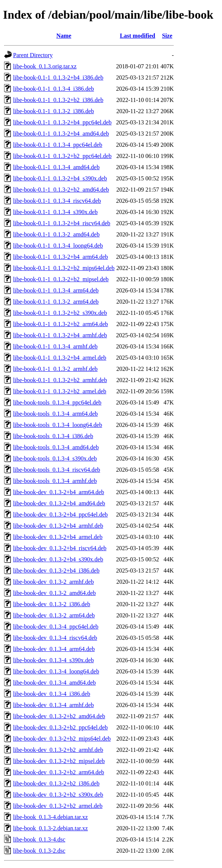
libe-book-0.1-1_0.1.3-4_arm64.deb (56, 290)
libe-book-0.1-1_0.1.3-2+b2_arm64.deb (60, 324)
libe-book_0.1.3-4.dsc (39, 839)
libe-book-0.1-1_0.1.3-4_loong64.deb (58, 246)
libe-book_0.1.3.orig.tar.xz (45, 66)
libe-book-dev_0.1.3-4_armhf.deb (53, 705)
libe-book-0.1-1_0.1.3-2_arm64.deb (56, 302)
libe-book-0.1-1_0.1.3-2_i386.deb (54, 111)
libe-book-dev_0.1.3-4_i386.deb (52, 694)
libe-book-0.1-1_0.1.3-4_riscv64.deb (57, 201)
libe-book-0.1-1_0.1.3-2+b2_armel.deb (60, 391)
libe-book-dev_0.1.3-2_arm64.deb (54, 615)
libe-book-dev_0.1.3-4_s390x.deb (53, 660)
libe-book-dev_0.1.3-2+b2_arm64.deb (59, 772)
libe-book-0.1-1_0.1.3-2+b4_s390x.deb (60, 178)
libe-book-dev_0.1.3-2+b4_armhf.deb (58, 526)
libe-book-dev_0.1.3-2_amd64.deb (54, 593)
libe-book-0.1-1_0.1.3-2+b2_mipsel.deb (61, 279)
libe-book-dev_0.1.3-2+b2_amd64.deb (59, 716)
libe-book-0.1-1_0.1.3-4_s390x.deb (55, 212)
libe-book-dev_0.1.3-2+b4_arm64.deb (59, 492)
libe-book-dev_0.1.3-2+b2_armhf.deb (58, 750)
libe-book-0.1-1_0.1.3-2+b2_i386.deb (58, 100)
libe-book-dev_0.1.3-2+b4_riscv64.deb (60, 548)
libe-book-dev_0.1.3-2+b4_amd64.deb (59, 503)
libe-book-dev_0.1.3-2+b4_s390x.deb (58, 559)
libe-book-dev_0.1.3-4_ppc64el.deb (56, 627)
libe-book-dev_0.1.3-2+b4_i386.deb (56, 571)
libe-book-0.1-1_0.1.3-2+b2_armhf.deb (60, 380)
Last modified (137, 36)
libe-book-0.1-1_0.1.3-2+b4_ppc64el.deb (62, 122)
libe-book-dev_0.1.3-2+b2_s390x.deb (58, 795)
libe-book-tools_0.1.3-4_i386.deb (53, 436)
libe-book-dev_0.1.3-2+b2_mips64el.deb (62, 739)
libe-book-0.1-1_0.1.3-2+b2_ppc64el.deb (62, 156)
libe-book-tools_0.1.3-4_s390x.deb (55, 458)
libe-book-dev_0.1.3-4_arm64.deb (54, 649)
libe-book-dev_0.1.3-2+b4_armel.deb (58, 537)
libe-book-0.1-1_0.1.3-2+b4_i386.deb (58, 77)
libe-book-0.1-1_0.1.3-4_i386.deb (54, 89)
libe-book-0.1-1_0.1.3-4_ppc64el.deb (58, 145)
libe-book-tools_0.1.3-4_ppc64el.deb (57, 402)
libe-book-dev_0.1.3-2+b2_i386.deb (56, 783)
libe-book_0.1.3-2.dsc (39, 851)
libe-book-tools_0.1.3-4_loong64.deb (58, 425)
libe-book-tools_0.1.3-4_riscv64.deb (57, 470)
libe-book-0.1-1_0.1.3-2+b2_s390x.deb (60, 313)
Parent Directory (33, 55)
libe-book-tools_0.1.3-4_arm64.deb (55, 414)
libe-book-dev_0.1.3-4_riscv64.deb (55, 638)
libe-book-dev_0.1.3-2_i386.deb (52, 604)
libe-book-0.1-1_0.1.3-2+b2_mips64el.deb (64, 268)
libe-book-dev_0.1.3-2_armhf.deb (53, 582)
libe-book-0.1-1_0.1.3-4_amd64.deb (56, 167)
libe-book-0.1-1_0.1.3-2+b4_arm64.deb (60, 257)
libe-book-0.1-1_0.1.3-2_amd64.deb (56, 234)
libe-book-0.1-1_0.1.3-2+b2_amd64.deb (61, 190)
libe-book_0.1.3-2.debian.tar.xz (50, 828)
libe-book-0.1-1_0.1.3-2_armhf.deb (55, 369)
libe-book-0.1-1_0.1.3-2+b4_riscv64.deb (62, 223)
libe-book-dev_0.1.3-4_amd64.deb (54, 683)
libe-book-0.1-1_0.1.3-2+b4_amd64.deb (61, 134)
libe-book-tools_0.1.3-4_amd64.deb (56, 447)
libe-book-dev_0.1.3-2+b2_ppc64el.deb (60, 727)
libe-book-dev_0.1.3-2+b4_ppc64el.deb (60, 514)
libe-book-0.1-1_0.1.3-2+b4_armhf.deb (60, 335)
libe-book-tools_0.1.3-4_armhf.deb (55, 481)
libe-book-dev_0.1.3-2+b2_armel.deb (58, 806)
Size (167, 36)
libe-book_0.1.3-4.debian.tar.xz (50, 817)
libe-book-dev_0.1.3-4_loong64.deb (56, 671)
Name (64, 36)
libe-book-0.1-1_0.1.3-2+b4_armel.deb (60, 358)
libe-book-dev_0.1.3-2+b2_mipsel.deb (59, 761)
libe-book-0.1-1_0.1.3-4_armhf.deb (55, 346)
